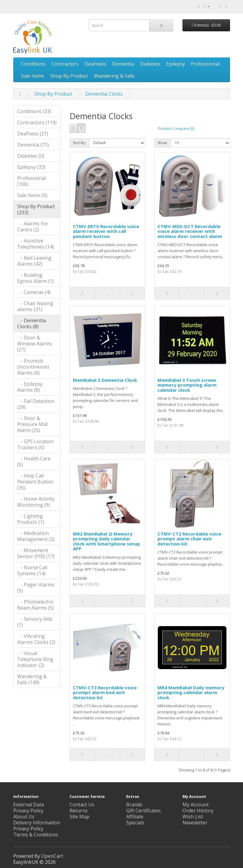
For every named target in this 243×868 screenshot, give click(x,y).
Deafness (95, 64)
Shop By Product (69, 76)
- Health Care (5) (34, 462)
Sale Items (33, 76)
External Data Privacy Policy (29, 808)
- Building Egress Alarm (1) (36, 278)
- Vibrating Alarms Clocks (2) (36, 639)
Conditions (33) (34, 111)
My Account (196, 805)
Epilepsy (176, 64)
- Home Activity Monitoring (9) (36, 502)
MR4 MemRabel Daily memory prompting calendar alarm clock (191, 692)
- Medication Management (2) (36, 536)
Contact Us (82, 805)
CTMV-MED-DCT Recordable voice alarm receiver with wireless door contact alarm (190, 231)
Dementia (123, 64)
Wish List (193, 817)
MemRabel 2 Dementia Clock (105, 380)
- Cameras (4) (34, 292)
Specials (135, 823)
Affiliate (135, 817)
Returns (79, 811)
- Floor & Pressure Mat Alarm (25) (33, 424)
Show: (162, 143)
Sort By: (79, 143)
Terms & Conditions (36, 835)
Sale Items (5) (32, 195)
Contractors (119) (37, 122)
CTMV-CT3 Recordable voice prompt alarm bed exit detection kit (105, 692)
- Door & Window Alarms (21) (35, 344)
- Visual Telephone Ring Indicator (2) (35, 659)
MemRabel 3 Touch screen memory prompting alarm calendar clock (187, 385)
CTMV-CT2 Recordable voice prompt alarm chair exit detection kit (189, 539)
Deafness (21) (33, 134)
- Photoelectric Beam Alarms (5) (36, 605)
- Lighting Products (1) (31, 519)
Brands (134, 805)
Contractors (65, 64)
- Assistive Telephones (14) (36, 244)
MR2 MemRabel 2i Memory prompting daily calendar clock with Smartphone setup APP (106, 541)
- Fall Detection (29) (36, 404)
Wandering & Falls (114, 76)
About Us (24, 817)
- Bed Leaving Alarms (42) (34, 261)
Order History (198, 811)
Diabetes (150, 64)
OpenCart (52, 856)
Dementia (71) (33, 145)
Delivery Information (37, 823)
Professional (205, 64)
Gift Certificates (143, 811)
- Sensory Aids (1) (35, 622)
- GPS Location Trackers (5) (35, 444)
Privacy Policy (28, 829)
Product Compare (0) (176, 129)
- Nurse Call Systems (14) (32, 570)
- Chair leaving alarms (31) (35, 306)
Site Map (79, 817)
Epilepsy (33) (31, 167)
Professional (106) (31, 181)
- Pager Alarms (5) (36, 588)
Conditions (33, 64)
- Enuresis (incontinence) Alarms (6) (33, 367)
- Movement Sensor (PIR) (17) (36, 553)
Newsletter (195, 823)
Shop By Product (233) (36, 209)
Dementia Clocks (104, 94)
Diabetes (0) (31, 156)
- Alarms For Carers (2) (33, 227)
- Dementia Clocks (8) (31, 323)
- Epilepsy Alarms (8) (30, 387)
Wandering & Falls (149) (32, 679)
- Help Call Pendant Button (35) (35, 482)
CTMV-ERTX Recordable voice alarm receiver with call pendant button (106, 231)
